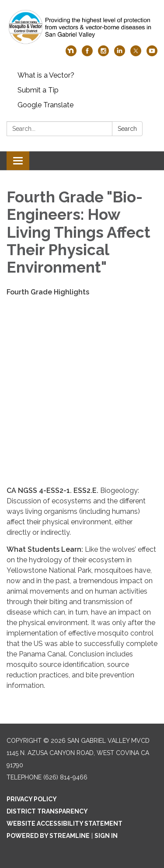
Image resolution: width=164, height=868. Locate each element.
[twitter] (136, 54)
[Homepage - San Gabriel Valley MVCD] (82, 27)
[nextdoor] (71, 54)
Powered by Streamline (48, 836)
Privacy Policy (32, 799)
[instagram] (103, 54)
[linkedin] (120, 54)
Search (127, 129)
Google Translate (45, 105)
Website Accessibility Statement (65, 824)
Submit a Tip (38, 90)
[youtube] (152, 54)
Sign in (106, 836)
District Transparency (47, 811)
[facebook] (87, 54)
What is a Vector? (46, 75)
